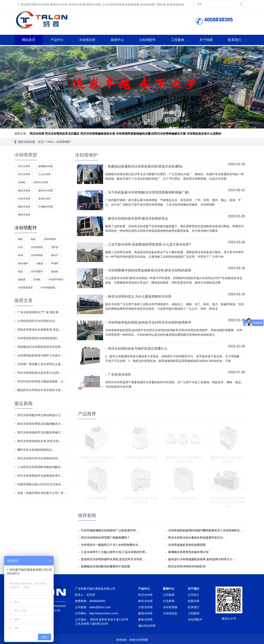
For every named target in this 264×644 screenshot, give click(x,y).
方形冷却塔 (24, 199)
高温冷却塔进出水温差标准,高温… (39, 330)
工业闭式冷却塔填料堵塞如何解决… (40, 467)
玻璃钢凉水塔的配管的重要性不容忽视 (105, 566)
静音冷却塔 (145, 601)
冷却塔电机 (37, 255)
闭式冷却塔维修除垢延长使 (98, 134)
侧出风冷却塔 (147, 626)
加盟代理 (193, 601)
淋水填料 (23, 263)
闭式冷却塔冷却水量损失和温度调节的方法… (197, 538)
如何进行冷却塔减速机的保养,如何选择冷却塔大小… (202, 559)
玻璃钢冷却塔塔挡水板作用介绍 (188, 552)
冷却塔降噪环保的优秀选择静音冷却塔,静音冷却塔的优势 (150, 270)
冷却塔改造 (170, 613)
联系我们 (235, 40)
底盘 (20, 271)
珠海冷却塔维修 (139, 640)
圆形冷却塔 (24, 207)
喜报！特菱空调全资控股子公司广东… (42, 493)
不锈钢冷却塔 (46, 207)
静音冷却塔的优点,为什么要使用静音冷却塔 (140, 296)
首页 (41, 142)
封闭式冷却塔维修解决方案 (169, 134)
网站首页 (29, 40)
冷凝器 (39, 263)
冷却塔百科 (87, 40)
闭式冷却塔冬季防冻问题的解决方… (40, 424)
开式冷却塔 (24, 174)
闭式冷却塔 (37, 134)
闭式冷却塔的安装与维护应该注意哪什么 (138, 349)
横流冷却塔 (24, 191)
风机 (20, 239)
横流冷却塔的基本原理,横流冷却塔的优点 (138, 218)
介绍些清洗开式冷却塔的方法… (38, 321)
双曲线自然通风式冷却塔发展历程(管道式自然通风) (145, 166)
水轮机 (22, 182)
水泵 (20, 247)
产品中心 (57, 40)
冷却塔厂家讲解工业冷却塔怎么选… (40, 364)
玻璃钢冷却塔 (46, 166)
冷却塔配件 (147, 40)
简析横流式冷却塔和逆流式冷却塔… (40, 347)
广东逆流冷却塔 (119, 374)
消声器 (55, 247)
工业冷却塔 (44, 174)
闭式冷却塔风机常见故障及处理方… (40, 476)
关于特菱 (206, 40)
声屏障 (55, 263)
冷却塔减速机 (48, 288)
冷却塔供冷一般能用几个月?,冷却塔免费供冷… (111, 545)
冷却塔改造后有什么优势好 (204, 134)
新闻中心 (117, 40)
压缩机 (37, 279)
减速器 (22, 279)
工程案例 (178, 40)
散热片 (55, 255)
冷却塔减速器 (25, 288)
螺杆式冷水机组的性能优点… (36, 450)
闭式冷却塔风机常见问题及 (62, 134)
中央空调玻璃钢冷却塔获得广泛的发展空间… (110, 530)
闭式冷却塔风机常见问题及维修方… (40, 432)
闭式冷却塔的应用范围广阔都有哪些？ (105, 538)
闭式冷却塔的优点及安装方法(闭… (39, 373)
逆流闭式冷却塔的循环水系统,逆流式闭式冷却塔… (113, 559)
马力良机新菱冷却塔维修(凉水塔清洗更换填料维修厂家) (149, 192)
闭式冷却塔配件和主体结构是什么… (40, 415)
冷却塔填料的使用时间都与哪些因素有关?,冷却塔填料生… (205, 530)
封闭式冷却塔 (41, 182)
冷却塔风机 (37, 247)
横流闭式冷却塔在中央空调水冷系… (40, 390)
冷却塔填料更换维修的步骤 (133, 134)
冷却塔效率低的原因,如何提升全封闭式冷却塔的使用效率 (150, 322)
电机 (33, 239)
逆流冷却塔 (44, 199)
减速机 (55, 271)
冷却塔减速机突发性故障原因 (187, 545)
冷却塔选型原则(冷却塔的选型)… (38, 338)
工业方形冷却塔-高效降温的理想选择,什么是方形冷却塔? (149, 244)
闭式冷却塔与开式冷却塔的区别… (39, 458)
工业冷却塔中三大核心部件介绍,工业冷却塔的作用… (114, 552)
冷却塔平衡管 (56, 279)
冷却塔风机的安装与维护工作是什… (40, 355)
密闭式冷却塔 (46, 191)
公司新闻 (169, 595)
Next (259, 87)
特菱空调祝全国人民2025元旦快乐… (41, 484)
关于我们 (193, 589)
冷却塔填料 (50, 239)
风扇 (20, 255)
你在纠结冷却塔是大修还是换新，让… (42, 381)
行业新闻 (169, 601)
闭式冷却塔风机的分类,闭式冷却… (39, 441)
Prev (5, 87)
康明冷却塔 (24, 215)
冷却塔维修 (170, 607)
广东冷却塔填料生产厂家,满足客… (39, 312)
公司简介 (193, 595)
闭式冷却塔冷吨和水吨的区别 (187, 566)
